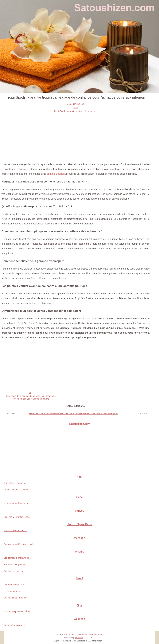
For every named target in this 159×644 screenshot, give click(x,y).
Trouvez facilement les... (15, 531)
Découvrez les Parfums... (16, 598)
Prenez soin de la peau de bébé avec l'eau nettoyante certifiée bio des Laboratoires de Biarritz (30, 397)
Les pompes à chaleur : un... (17, 558)
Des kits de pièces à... (14, 571)
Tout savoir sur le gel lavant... (18, 503)
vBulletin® (79, 638)
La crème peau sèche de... (16, 591)
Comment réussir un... (14, 625)
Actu (76, 108)
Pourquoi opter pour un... (15, 564)
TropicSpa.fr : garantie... (15, 483)
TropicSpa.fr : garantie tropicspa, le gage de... (75, 111)
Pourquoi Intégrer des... (15, 585)
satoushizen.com (77, 104)
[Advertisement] (75, 135)
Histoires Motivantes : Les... (17, 517)
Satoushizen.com (71, 634)
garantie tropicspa (56, 174)
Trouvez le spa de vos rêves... (18, 611)
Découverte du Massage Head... (19, 544)
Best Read (84, 634)
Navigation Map (95, 634)
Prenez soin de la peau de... (17, 490)
